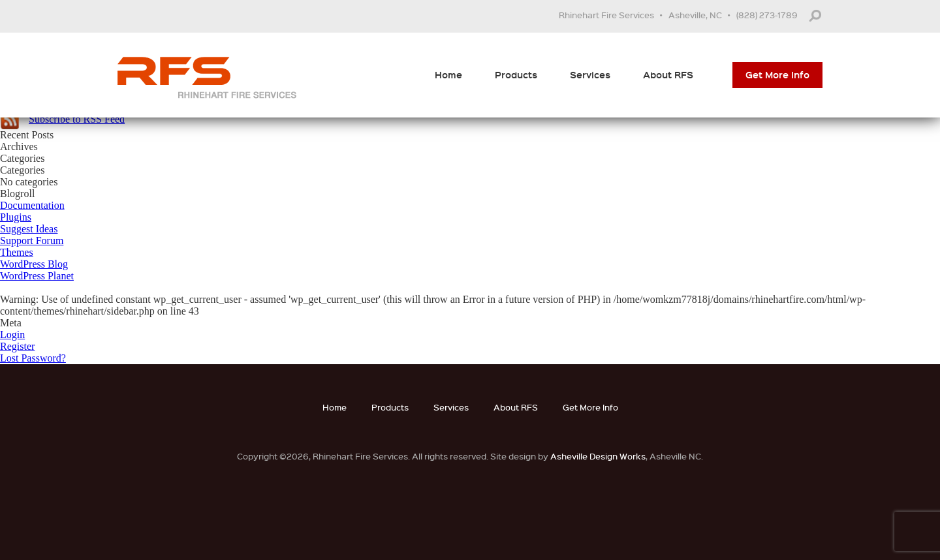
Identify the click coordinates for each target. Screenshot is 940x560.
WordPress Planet (37, 276)
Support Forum (32, 241)
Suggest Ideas (29, 229)
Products (516, 75)
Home (448, 75)
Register (17, 346)
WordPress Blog (34, 264)
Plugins (16, 217)
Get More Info (777, 75)
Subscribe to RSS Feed (77, 119)
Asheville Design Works (598, 456)
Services (590, 75)
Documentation (32, 205)
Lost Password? (33, 358)
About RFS (668, 75)
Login (12, 334)
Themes (17, 252)
